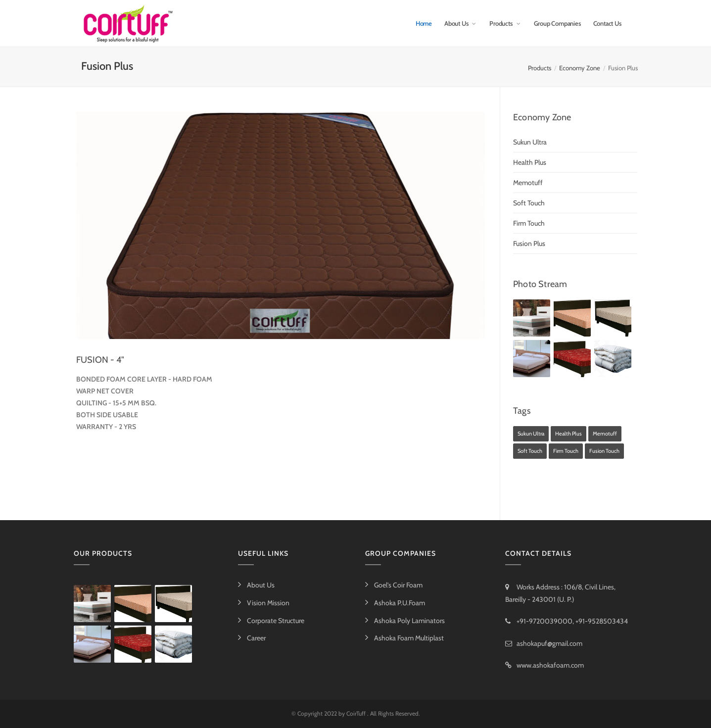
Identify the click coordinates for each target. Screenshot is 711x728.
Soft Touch (529, 203)
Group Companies (557, 23)
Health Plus (530, 162)
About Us (461, 23)
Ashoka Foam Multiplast (409, 638)
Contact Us (607, 23)
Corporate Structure (276, 621)
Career (256, 638)
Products (505, 23)
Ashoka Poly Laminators (409, 621)
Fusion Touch (604, 451)
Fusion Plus (529, 243)
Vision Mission (268, 603)
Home (424, 23)
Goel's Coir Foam (398, 585)
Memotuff (528, 183)
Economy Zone (580, 68)
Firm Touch (529, 223)
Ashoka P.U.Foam (400, 603)
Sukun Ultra (530, 142)
